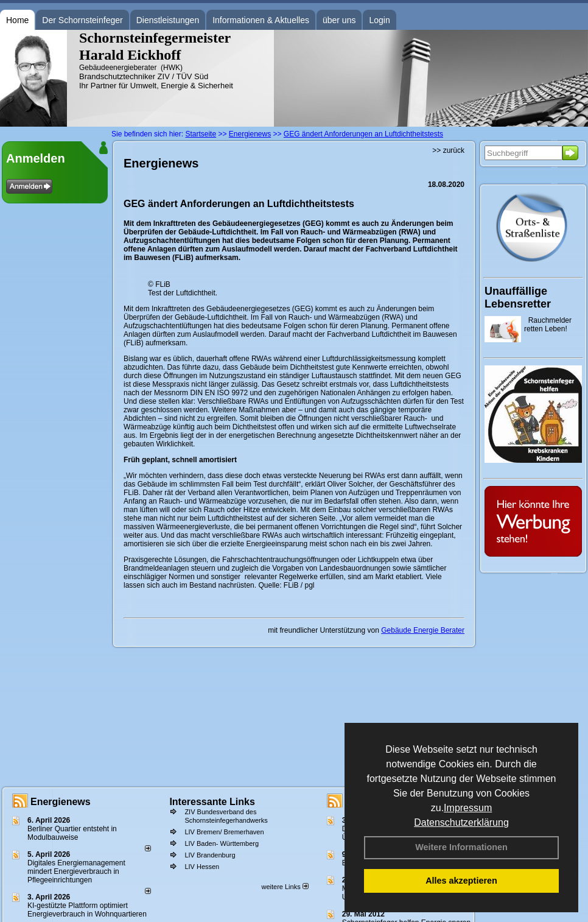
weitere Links (285, 887)
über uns (339, 20)
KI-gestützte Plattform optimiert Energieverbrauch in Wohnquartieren (87, 910)
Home (17, 20)
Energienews (61, 802)
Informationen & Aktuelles (261, 20)
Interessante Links (212, 802)
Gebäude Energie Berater (423, 630)
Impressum (468, 808)
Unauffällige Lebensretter (518, 297)
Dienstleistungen (168, 20)
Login (379, 20)
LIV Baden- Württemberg (222, 843)
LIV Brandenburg (210, 855)
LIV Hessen (202, 867)
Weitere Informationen (461, 847)
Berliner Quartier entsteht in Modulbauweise (72, 833)
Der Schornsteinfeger (82, 20)
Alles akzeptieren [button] (461, 881)
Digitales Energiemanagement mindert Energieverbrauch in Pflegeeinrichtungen (76, 871)
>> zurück (448, 150)
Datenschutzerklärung (461, 822)
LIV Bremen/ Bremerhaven (224, 832)
